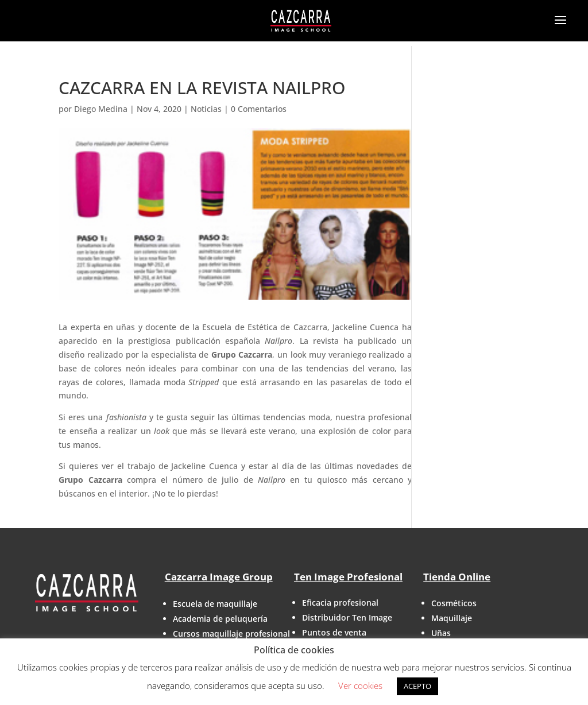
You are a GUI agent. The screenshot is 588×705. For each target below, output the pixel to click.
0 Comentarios (259, 109)
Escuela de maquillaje (215, 604)
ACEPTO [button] (417, 686)
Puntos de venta (334, 632)
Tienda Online (457, 577)
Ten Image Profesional (348, 577)
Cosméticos (454, 603)
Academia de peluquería (220, 619)
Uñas (441, 633)
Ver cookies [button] (360, 685)
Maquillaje (452, 618)
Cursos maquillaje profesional (231, 634)
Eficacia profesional (340, 603)
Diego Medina (101, 109)
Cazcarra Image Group (219, 577)
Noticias (206, 109)
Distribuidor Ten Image (347, 617)
